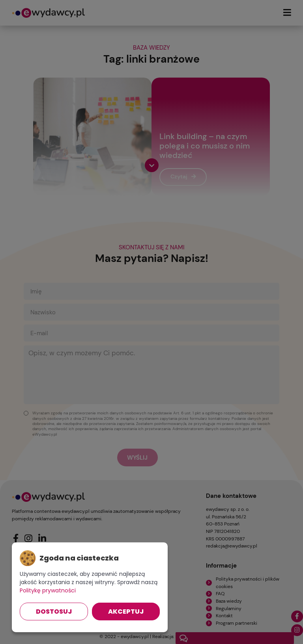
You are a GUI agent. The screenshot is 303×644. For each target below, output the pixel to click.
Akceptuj (126, 612)
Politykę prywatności (48, 590)
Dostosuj (54, 612)
